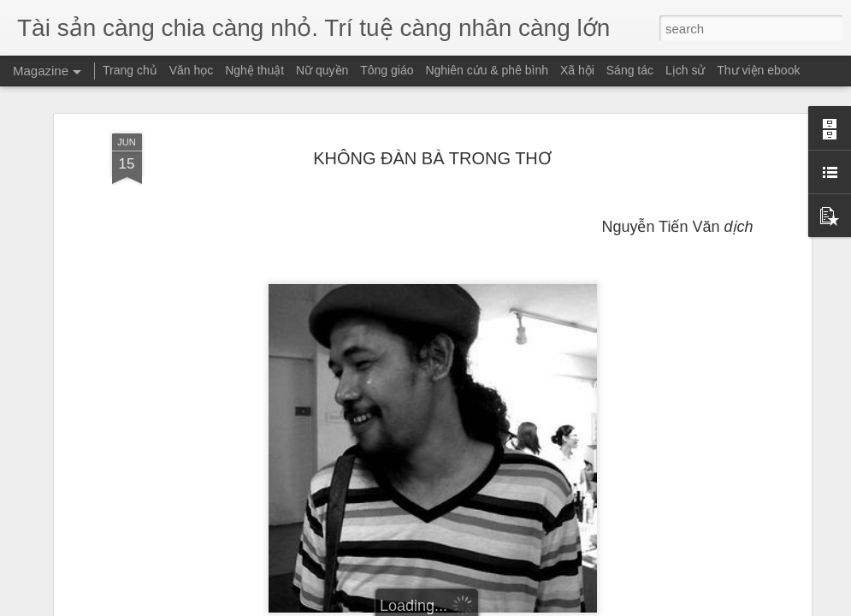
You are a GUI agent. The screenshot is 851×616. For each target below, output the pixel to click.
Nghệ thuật (254, 70)
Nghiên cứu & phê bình (487, 70)
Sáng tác (630, 70)
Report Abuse (529, 607)
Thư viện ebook (758, 70)
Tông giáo (387, 70)
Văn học (192, 70)
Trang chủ (130, 70)
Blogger (479, 607)
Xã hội (577, 70)
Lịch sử (685, 70)
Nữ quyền (322, 70)
